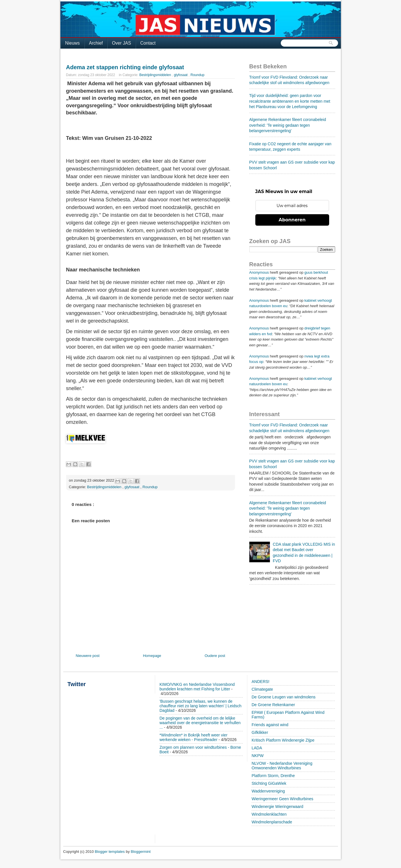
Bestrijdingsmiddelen (156, 75)
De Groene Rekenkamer (273, 705)
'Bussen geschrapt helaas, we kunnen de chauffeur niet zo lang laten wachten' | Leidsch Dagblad (200, 706)
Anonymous (259, 272)
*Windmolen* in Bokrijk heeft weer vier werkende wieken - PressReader (193, 737)
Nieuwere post (88, 656)
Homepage (152, 656)
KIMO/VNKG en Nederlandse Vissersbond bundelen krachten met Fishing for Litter (197, 687)
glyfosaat (181, 75)
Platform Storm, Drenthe (273, 776)
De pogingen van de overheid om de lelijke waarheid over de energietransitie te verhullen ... (200, 723)
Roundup (197, 75)
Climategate (262, 689)
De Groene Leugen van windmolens (284, 697)
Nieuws (73, 43)
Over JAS (122, 43)
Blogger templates (110, 852)
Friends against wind (270, 725)
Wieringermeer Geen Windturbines (283, 799)
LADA (257, 748)
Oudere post (215, 656)
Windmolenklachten (269, 814)
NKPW (258, 756)
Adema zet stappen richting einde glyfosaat (125, 67)
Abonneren (292, 220)
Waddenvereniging (268, 791)
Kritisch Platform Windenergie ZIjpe (283, 740)
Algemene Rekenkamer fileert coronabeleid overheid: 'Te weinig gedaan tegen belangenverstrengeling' (288, 125)
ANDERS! (260, 682)
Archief (96, 43)
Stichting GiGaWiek (269, 783)
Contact (148, 43)
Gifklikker (260, 732)
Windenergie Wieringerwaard (277, 807)
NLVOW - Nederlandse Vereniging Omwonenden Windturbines (282, 766)
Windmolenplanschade (272, 822)
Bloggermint (141, 852)
